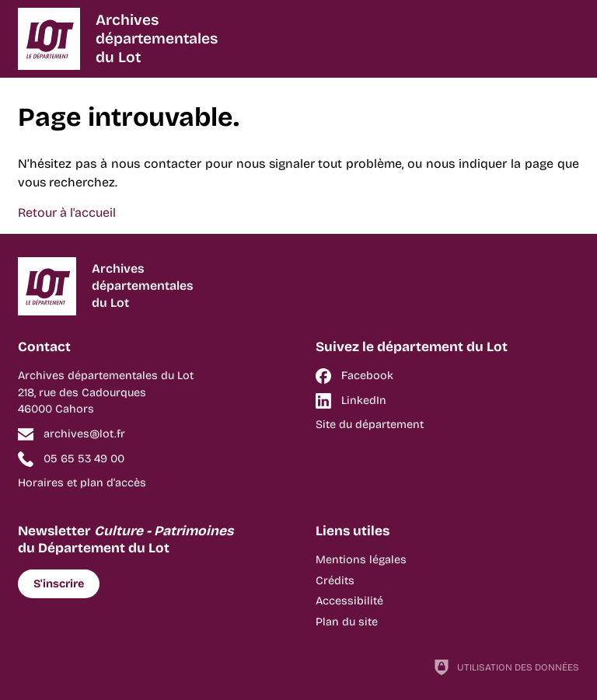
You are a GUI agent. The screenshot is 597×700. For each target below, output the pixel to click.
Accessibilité (349, 601)
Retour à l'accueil (67, 212)
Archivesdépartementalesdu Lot (157, 38)
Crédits (335, 581)
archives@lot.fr (84, 434)
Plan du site (347, 622)
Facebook (367, 376)
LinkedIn (364, 400)
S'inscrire (59, 584)
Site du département (370, 425)
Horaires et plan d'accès (82, 483)
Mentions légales (361, 560)
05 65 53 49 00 (84, 459)
